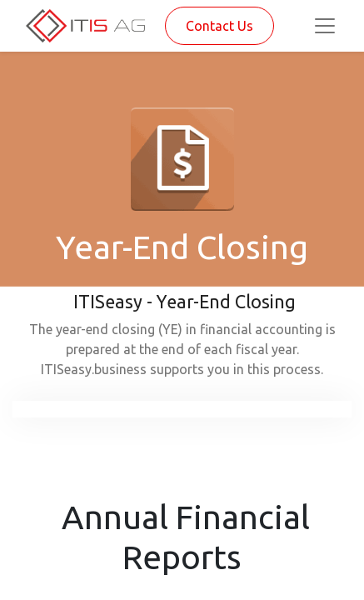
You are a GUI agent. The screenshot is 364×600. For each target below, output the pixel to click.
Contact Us (219, 26)
